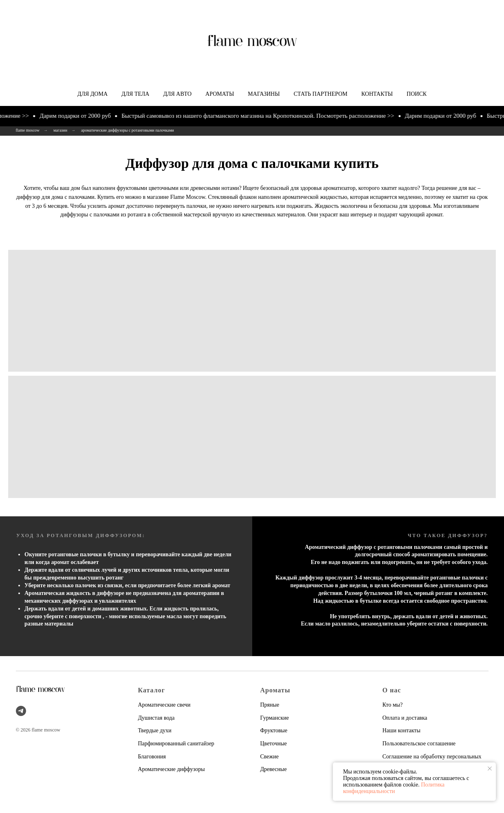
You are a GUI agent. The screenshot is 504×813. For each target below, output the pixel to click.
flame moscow (28, 130)
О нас (392, 690)
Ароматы (220, 94)
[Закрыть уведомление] (490, 769)
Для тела (135, 94)
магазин (60, 130)
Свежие (270, 757)
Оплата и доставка (405, 718)
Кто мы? (393, 705)
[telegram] (21, 711)
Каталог (152, 690)
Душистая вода (156, 718)
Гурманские (275, 718)
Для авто (177, 94)
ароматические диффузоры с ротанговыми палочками (128, 130)
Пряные (270, 705)
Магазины (264, 94)
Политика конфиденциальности (394, 788)
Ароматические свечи (164, 705)
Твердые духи (155, 730)
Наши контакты (402, 730)
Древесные (274, 769)
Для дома (92, 94)
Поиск (417, 94)
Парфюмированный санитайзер (176, 744)
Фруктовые (274, 730)
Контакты (377, 94)
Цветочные (274, 744)
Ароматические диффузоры (172, 769)
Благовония (152, 757)
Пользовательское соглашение (419, 744)
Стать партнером (321, 94)
